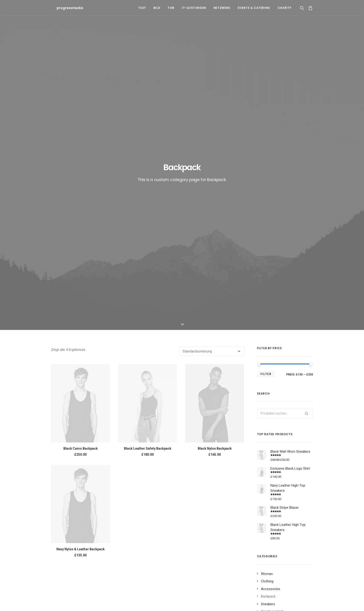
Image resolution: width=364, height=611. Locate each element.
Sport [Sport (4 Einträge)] (285, 508)
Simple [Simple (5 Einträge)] (270, 508)
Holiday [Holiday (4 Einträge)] (228, 508)
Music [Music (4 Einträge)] (255, 508)
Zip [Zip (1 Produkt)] (303, 450)
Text (142, 8)
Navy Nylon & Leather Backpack (81, 323)
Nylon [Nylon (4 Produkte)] (263, 443)
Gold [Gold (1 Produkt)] (263, 435)
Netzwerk (222, 8)
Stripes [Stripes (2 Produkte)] (290, 450)
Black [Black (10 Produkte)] (263, 428)
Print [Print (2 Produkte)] (278, 443)
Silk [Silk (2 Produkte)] (275, 450)
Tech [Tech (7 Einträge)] (196, 515)
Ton (171, 8)
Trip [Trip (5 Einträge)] (224, 515)
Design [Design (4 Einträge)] (197, 508)
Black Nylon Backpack (215, 222)
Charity (285, 8)
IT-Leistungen (194, 8)
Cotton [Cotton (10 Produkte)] (278, 428)
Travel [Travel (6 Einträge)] (210, 515)
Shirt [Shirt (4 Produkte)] (263, 450)
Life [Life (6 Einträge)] (242, 508)
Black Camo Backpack (81, 222)
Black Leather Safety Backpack (148, 222)
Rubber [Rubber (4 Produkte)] (293, 443)
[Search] (303, 8)
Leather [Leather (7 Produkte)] (293, 435)
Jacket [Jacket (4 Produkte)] (277, 435)
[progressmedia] (64, 8)
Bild (157, 8)
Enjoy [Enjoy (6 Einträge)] (212, 508)
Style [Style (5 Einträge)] (299, 508)
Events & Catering (254, 8)
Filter (266, 148)
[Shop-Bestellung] (212, 125)
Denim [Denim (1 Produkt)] (294, 428)
